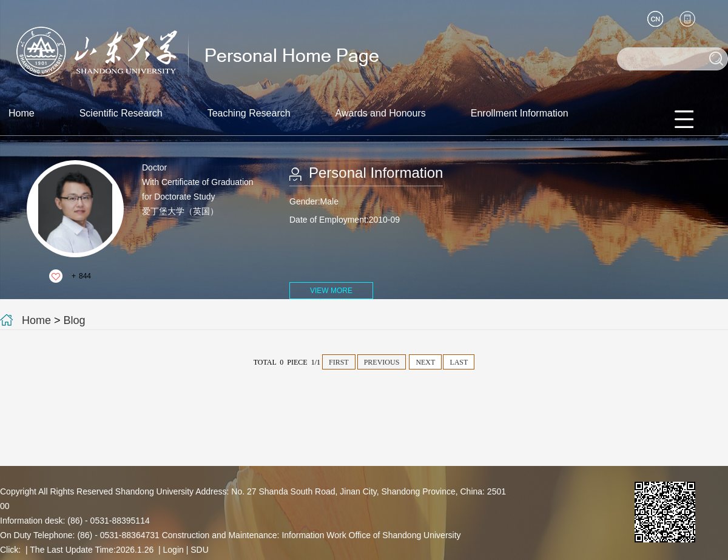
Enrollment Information (520, 113)
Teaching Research (249, 113)
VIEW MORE (331, 291)
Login (174, 550)
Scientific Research (121, 113)
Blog (75, 320)
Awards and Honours (381, 113)
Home (22, 113)
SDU (200, 550)
